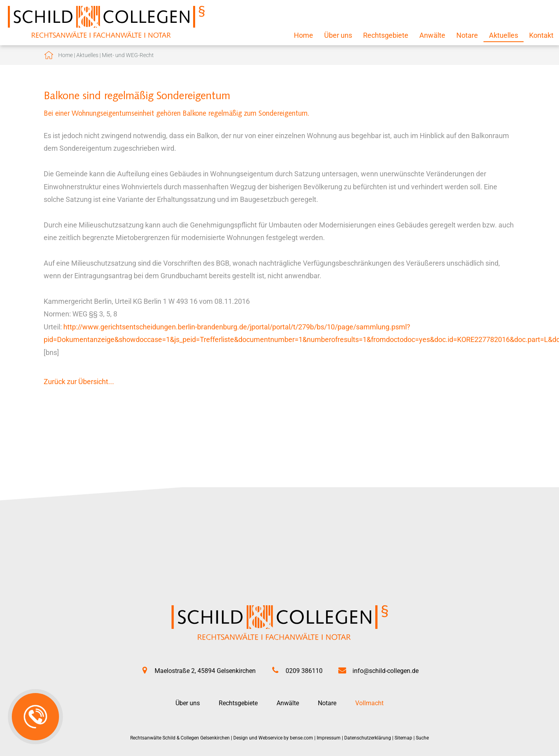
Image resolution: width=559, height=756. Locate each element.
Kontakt (541, 35)
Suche (422, 738)
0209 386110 (304, 671)
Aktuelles (504, 35)
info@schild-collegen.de (386, 671)
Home (303, 35)
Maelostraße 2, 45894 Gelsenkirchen (205, 671)
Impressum (329, 738)
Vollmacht (369, 703)
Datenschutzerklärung (368, 738)
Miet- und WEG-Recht (128, 55)
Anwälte (432, 35)
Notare (467, 35)
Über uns (338, 35)
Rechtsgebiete (386, 35)
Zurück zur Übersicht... (79, 382)
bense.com (302, 738)
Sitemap (403, 738)
